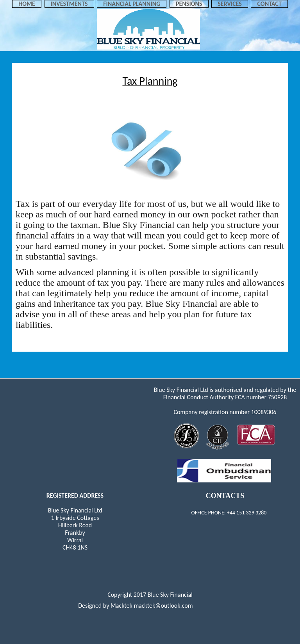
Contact (269, 4)
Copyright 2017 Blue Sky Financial (150, 595)
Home (27, 4)
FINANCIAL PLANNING (132, 4)
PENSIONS (189, 4)
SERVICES (230, 4)
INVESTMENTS (69, 4)
